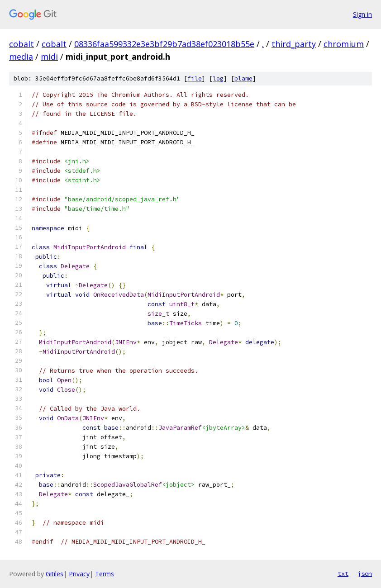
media (21, 57)
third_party (294, 44)
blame (243, 78)
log (218, 78)
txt (343, 574)
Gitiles (55, 574)
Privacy (79, 574)
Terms (105, 574)
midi (49, 57)
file (195, 78)
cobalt (21, 44)
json (365, 574)
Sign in (362, 14)
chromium (344, 44)
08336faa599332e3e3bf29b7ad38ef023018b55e (164, 44)
